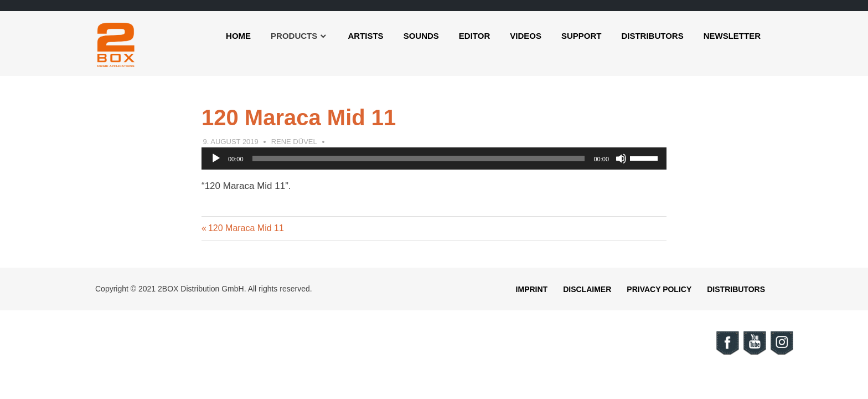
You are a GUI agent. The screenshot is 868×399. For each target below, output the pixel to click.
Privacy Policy (659, 289)
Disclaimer (587, 289)
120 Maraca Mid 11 (246, 228)
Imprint (532, 289)
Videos (526, 36)
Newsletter (732, 36)
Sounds (421, 36)
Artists (365, 36)
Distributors (652, 36)
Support (582, 36)
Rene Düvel (294, 142)
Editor (474, 36)
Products (294, 36)
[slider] (419, 158)
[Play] (216, 158)
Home (238, 36)
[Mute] (621, 158)
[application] (434, 158)
